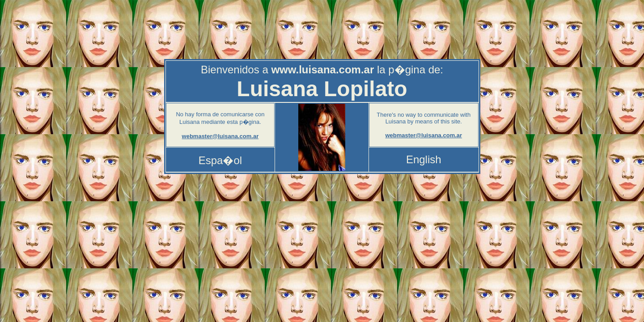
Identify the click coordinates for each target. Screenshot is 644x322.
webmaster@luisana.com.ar (220, 136)
